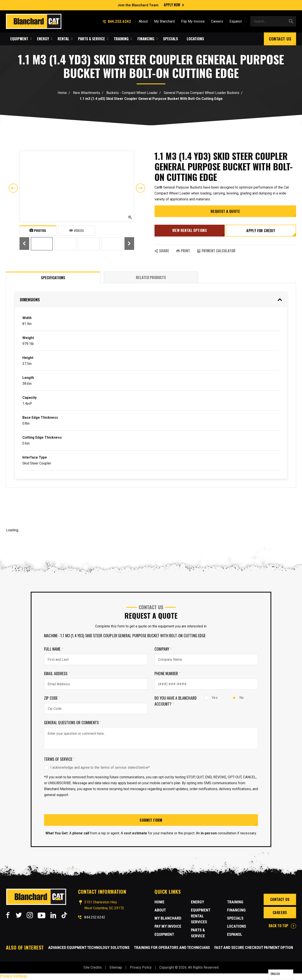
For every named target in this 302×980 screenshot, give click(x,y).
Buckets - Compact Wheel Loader (132, 93)
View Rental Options (189, 232)
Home (62, 93)
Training (235, 903)
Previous (13, 188)
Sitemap (116, 969)
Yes (211, 698)
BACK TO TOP (282, 927)
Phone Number (168, 674)
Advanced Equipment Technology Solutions (89, 949)
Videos (77, 230)
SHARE (162, 252)
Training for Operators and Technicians (172, 949)
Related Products (151, 278)
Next (140, 188)
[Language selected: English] (281, 975)
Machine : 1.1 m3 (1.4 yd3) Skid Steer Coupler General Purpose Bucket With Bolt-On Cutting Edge (125, 636)
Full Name (54, 650)
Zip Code (52, 699)
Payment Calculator (216, 252)
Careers (217, 20)
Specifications (53, 279)
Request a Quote (225, 214)
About (143, 20)
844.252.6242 (117, 20)
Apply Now (172, 4)
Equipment (164, 935)
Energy (197, 903)
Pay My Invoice (193, 20)
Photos (38, 230)
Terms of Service (59, 760)
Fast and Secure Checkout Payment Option (254, 949)
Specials (235, 919)
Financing (236, 911)
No (238, 698)
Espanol (236, 20)
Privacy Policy (141, 969)
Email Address (57, 674)
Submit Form (151, 821)
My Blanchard (164, 20)
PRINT (183, 252)
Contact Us (280, 38)
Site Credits (93, 969)
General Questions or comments (73, 723)
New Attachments (87, 93)
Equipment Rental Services (201, 917)
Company (163, 650)
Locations (237, 927)
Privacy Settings (14, 977)
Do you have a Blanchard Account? (176, 702)
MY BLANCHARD (168, 919)
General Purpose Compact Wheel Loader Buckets (202, 93)
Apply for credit (261, 232)
